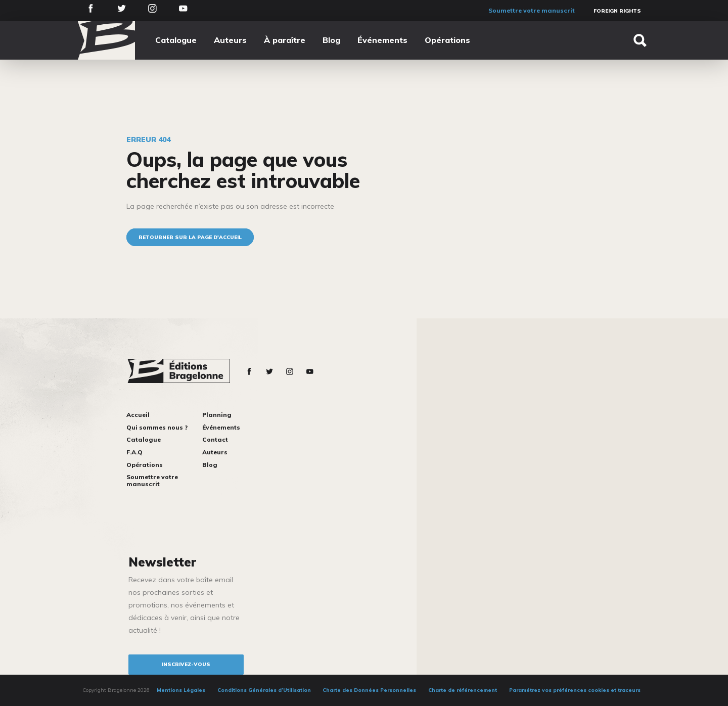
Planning (217, 415)
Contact (215, 439)
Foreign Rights (617, 11)
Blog (331, 40)
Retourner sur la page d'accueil (190, 237)
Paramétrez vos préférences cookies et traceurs (575, 690)
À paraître (285, 40)
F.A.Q (134, 452)
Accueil (138, 415)
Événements (382, 40)
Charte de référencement (463, 690)
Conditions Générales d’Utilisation (264, 690)
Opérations (447, 40)
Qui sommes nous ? (157, 427)
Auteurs (230, 40)
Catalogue (176, 40)
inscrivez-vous (186, 664)
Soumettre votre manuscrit (532, 10)
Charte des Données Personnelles (369, 690)
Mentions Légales (181, 690)
